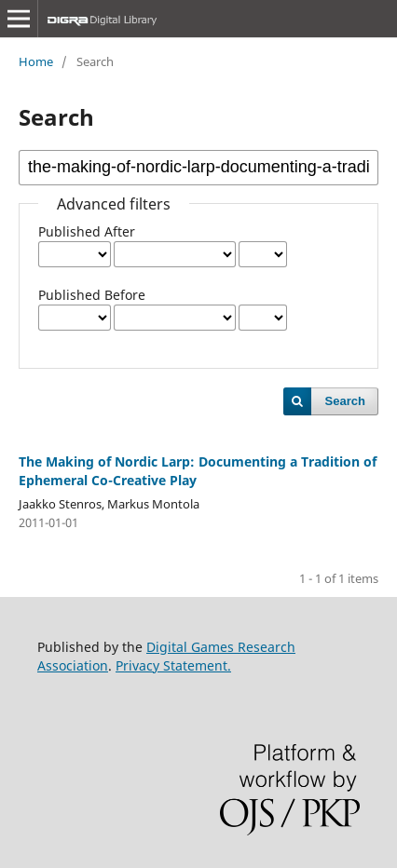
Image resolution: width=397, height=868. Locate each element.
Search (345, 401)
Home (36, 61)
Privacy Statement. (173, 665)
